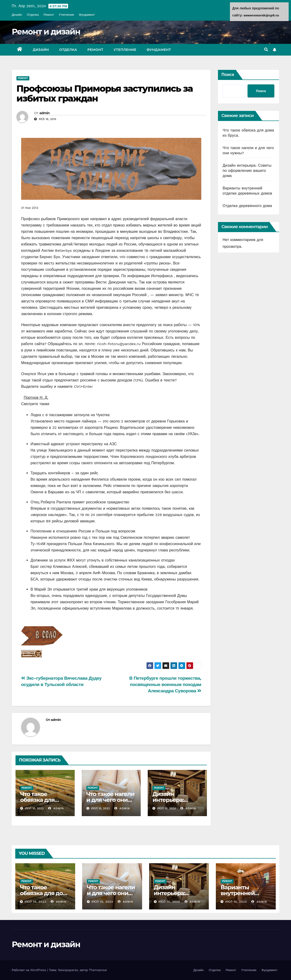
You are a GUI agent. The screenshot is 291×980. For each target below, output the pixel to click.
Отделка (33, 15)
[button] (266, 50)
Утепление (67, 15)
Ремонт (49, 15)
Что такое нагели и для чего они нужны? (111, 800)
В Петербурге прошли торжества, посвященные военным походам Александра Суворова (165, 684)
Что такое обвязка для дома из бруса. (41, 800)
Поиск (228, 74)
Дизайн (17, 15)
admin (45, 113)
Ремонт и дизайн (46, 32)
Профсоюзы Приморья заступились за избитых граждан (105, 93)
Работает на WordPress (29, 970)
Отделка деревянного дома (247, 206)
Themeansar (98, 970)
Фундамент (87, 15)
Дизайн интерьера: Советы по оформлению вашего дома (247, 171)
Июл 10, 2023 (35, 902)
